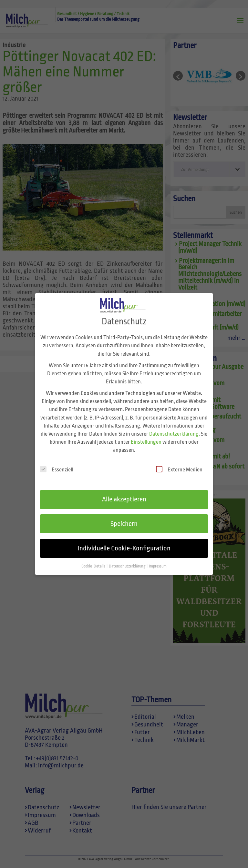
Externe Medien (179, 463)
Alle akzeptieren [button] (124, 492)
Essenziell (57, 463)
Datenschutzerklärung (174, 427)
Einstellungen (146, 435)
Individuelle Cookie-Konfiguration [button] (124, 541)
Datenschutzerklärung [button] (127, 559)
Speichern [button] (124, 517)
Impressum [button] (158, 559)
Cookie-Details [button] (94, 559)
